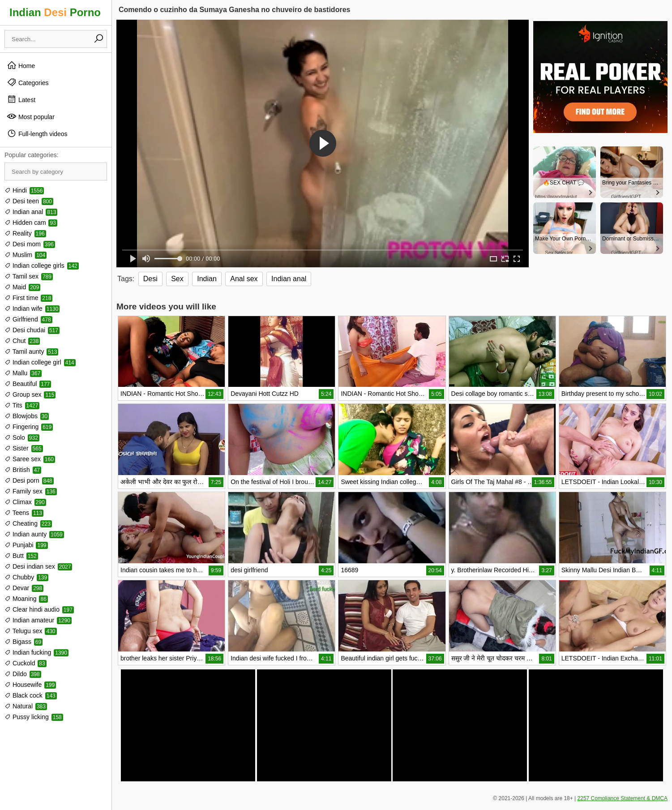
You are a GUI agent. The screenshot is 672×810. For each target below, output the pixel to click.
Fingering (29, 427)
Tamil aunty (31, 351)
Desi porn (29, 480)
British (23, 470)
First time (28, 298)
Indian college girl (40, 362)
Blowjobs (27, 416)
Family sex (31, 491)
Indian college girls (42, 266)
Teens (24, 513)
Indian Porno (55, 12)
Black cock (31, 695)
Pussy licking (34, 717)
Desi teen (29, 201)
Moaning (26, 599)
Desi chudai (32, 330)
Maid (22, 287)
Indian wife (32, 309)
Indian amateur (38, 620)
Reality (25, 233)
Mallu (23, 373)
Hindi (24, 190)
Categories (28, 82)
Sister (24, 448)
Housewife (30, 685)
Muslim (26, 255)
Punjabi (26, 545)
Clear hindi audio (39, 609)
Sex (177, 279)
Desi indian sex (38, 566)
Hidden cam (31, 223)
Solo (22, 437)
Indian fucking (36, 652)
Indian (207, 279)
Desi (150, 279)
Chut (22, 341)
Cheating (28, 523)
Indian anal (31, 212)
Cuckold (26, 663)
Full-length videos (37, 133)
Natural (26, 706)
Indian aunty (34, 534)
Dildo (23, 674)
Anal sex (244, 279)
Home (21, 65)
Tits (22, 405)
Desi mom (30, 244)
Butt (21, 556)
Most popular (31, 116)
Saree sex (30, 459)
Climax (25, 502)
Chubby (26, 577)
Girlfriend (28, 319)
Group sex (30, 394)
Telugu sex (31, 631)
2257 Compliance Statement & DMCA (623, 798)
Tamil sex (29, 276)
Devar (24, 588)
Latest (21, 99)
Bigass (24, 642)
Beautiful (28, 384)
